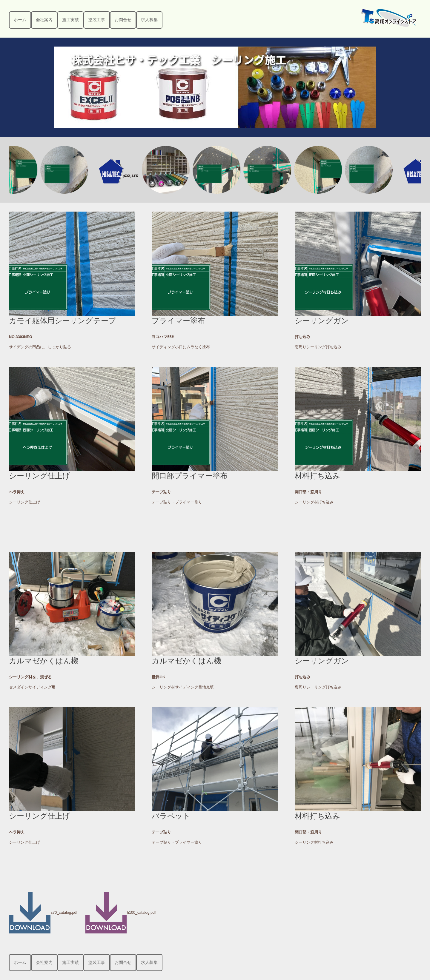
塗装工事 (97, 20)
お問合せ (123, 20)
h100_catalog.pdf (120, 913)
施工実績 (70, 20)
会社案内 (44, 20)
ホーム (20, 20)
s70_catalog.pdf (43, 913)
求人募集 (149, 20)
